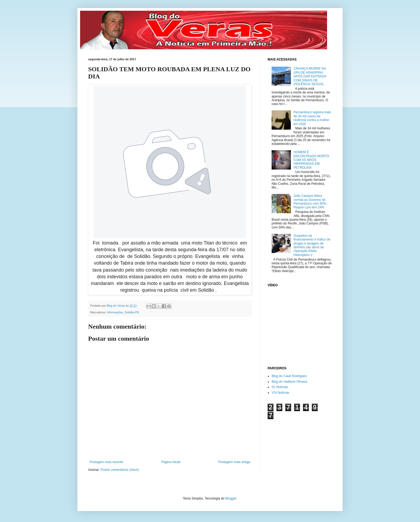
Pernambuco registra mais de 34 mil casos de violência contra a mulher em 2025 (312, 118)
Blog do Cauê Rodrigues (289, 376)
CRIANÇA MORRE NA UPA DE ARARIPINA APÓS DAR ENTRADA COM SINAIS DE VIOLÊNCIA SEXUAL (310, 76)
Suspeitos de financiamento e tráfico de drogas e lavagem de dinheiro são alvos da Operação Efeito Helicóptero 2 (312, 245)
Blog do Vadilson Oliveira (289, 382)
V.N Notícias (280, 393)
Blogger (231, 498)
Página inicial (171, 462)
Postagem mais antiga (234, 462)
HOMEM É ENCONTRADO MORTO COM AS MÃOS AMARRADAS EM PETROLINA (311, 160)
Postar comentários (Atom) (120, 470)
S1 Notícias (280, 387)
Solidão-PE (132, 312)
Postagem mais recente (106, 462)
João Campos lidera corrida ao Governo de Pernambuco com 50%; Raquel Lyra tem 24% (310, 202)
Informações (115, 312)
